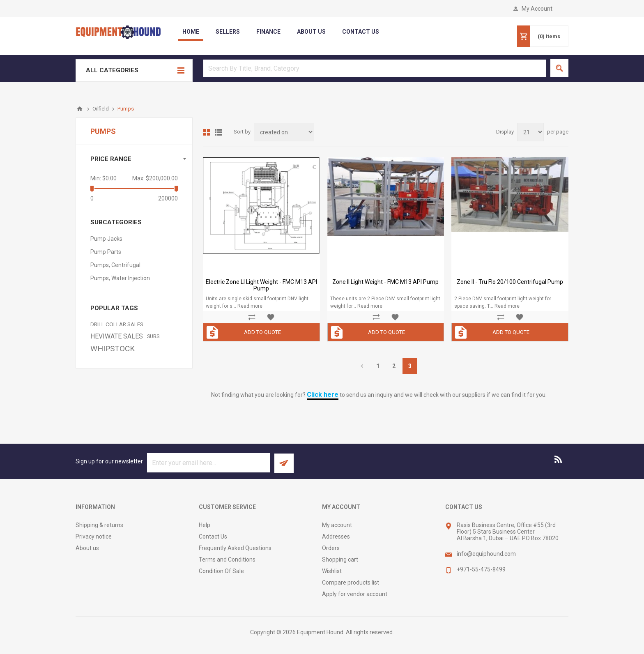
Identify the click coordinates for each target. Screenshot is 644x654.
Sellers (228, 32)
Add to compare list (252, 317)
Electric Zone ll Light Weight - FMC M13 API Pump (261, 285)
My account (337, 525)
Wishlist (332, 571)
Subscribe (284, 463)
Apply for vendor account (355, 594)
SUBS (153, 336)
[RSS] (559, 459)
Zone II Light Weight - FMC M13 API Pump (385, 282)
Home (191, 32)
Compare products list (351, 583)
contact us (361, 32)
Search (559, 68)
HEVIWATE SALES (117, 336)
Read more (250, 306)
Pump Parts (106, 252)
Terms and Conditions (227, 560)
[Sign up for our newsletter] (209, 463)
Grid (207, 132)
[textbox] (375, 68)
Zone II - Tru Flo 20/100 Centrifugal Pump (510, 282)
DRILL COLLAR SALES (117, 324)
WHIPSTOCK (113, 349)
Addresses (336, 537)
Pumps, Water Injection (120, 278)
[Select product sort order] (284, 132)
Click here (323, 395)
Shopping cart (340, 560)
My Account (537, 9)
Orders (331, 548)
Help (205, 525)
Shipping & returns (99, 525)
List (218, 132)
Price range (111, 159)
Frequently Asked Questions (235, 548)
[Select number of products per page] (530, 132)
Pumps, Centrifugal (115, 265)
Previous (362, 366)
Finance (268, 32)
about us (311, 32)
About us (87, 548)
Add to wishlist (271, 317)
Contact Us (213, 537)
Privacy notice (94, 537)
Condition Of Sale (221, 571)
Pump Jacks (106, 239)
